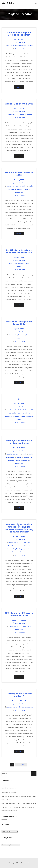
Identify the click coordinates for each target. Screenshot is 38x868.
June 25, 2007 (19, 40)
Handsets (10, 186)
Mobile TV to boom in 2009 (19, 104)
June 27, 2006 (19, 404)
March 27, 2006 (19, 448)
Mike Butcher (8, 3)
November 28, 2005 (19, 701)
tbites (30, 46)
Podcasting (27, 457)
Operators (25, 189)
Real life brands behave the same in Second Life (19, 251)
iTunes (20, 543)
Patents (19, 457)
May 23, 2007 (19, 108)
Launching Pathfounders (9, 788)
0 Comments (20, 49)
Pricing (27, 413)
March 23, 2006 (19, 537)
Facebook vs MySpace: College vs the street (19, 34)
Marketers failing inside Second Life (19, 323)
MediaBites (13, 264)
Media (10, 115)
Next (24, 765)
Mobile (16, 115)
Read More (19, 87)
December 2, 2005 (19, 620)
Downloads (12, 543)
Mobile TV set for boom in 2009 (19, 174)
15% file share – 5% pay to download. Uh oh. (19, 614)
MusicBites (27, 543)
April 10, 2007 (19, 257)
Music (30, 454)
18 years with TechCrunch (10, 792)
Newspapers (11, 457)
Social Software (21, 46)
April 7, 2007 (19, 329)
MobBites (24, 186)
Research (11, 46)
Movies (25, 454)
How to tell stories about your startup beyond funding (19, 803)
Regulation (9, 416)
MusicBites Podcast (15, 546)
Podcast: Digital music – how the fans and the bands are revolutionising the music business (19, 528)
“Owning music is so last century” (19, 695)
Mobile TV (29, 410)
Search (25, 416)
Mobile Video (16, 189)
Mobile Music (20, 410)
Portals (21, 413)
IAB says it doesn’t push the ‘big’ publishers (19, 442)
